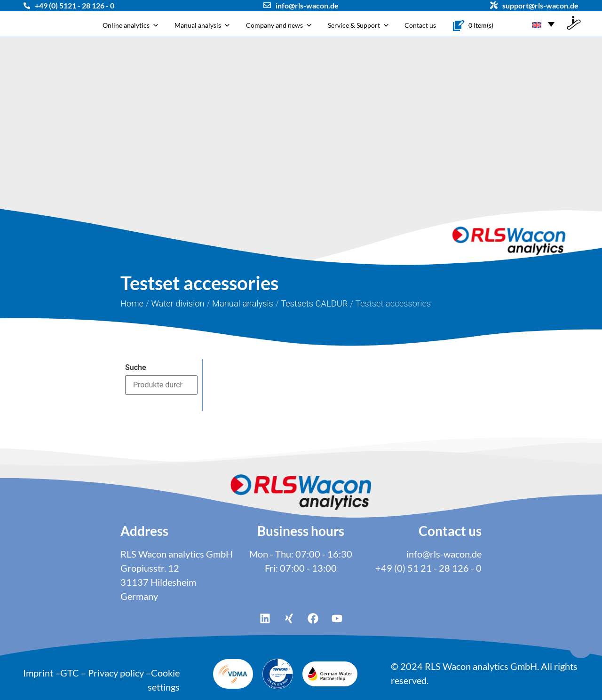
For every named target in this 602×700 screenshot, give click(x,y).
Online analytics (131, 25)
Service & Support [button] (359, 25)
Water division (178, 303)
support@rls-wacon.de (540, 5)
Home (132, 303)
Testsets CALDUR (314, 303)
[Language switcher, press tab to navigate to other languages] (543, 24)
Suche (136, 368)
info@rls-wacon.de (307, 5)
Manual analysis (202, 25)
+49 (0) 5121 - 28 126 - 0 (75, 5)
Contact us (420, 25)
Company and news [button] (279, 25)
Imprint (38, 673)
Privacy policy (116, 673)
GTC (70, 673)
